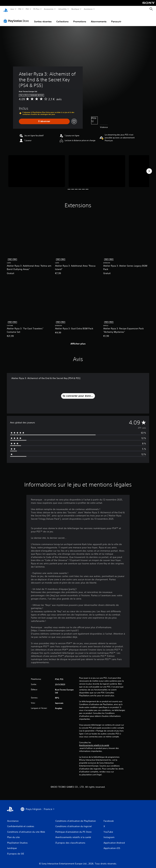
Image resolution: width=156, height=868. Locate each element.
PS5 (20, 9)
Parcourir (116, 18)
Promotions (80, 18)
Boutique (75, 9)
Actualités (62, 9)
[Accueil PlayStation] (6, 9)
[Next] (149, 168)
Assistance (88, 9)
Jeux (12, 9)
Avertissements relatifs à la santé (94, 742)
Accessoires (49, 9)
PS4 (27, 9)
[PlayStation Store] (17, 18)
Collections (62, 18)
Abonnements (99, 18)
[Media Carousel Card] (37, 168)
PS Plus (36, 9)
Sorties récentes (43, 18)
